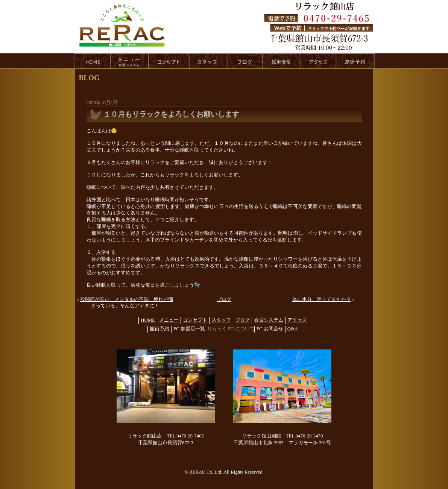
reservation (355, 61)
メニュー (169, 320)
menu (129, 61)
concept (169, 61)
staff (208, 61)
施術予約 (159, 329)
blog (245, 61)
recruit (282, 61)
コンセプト (195, 320)
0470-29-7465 (190, 436)
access (318, 61)
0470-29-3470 (309, 436)
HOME (92, 61)
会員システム (269, 320)
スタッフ (221, 320)
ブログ (224, 299)
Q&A (293, 329)
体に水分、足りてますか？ (322, 299)
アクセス (297, 320)
